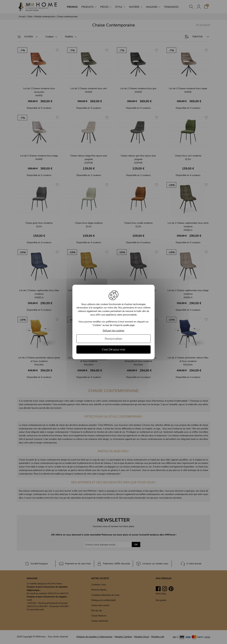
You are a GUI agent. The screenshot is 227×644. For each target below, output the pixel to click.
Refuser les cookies (114, 331)
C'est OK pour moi (113, 350)
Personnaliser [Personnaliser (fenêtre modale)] (114, 339)
